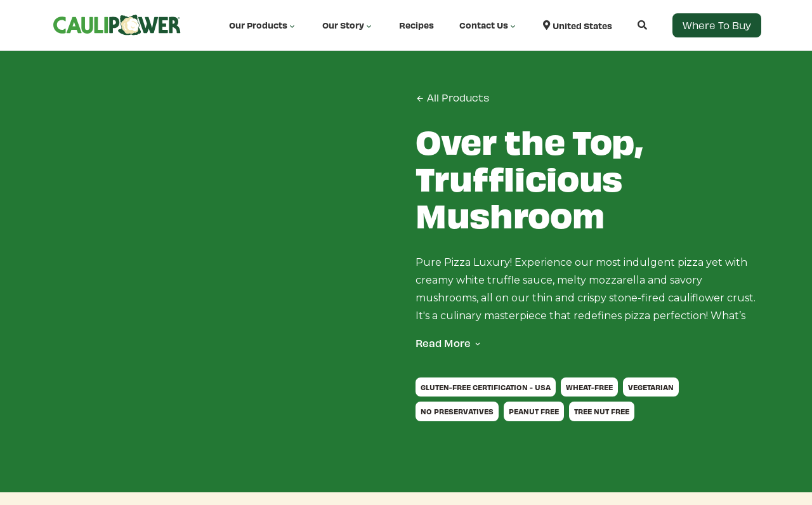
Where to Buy (717, 25)
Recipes (416, 25)
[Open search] (630, 25)
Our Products (263, 25)
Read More (443, 343)
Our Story (348, 25)
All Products (452, 98)
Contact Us (488, 25)
